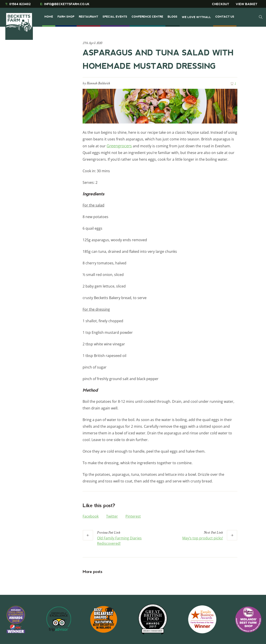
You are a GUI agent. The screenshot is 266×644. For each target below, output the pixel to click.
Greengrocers (119, 146)
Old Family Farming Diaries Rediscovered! (119, 541)
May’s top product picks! (203, 538)
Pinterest (133, 516)
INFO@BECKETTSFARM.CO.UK (65, 4)
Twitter (112, 516)
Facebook (91, 516)
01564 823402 (18, 4)
